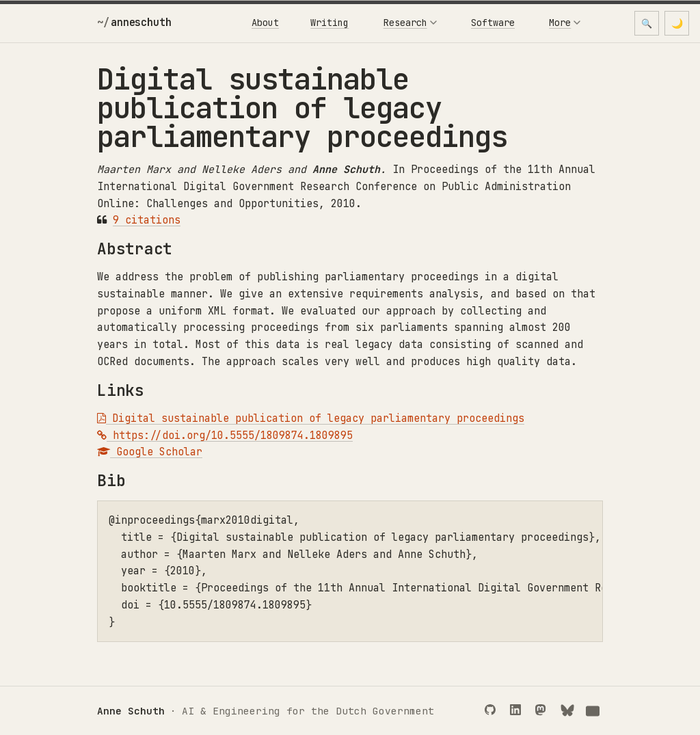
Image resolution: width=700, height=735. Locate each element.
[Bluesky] (569, 711)
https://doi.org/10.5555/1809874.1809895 (225, 436)
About (265, 23)
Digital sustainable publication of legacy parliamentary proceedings (311, 418)
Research (410, 23)
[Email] (594, 711)
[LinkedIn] (519, 711)
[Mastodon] (544, 711)
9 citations (147, 220)
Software (493, 23)
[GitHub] (493, 711)
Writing (329, 23)
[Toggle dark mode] (677, 23)
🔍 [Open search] (647, 24)
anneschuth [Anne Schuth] (141, 22)
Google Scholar (150, 452)
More (565, 23)
